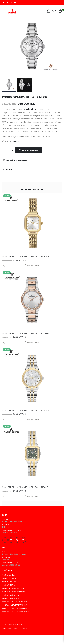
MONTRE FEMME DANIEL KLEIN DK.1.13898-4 (26, 410)
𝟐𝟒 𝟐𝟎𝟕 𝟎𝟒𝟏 (6, 527)
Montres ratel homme (10, 578)
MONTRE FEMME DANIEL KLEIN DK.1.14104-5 (25, 487)
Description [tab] (7, 170)
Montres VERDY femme (10, 582)
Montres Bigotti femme (10, 595)
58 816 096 (6, 559)
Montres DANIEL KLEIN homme (13, 592)
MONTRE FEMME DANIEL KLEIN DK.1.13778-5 (25, 334)
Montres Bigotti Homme (11, 598)
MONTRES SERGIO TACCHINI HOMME (16, 612)
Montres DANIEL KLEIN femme (13, 588)
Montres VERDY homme (11, 585)
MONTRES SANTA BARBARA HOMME (15, 605)
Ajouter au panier (30, 150)
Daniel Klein (28, 109)
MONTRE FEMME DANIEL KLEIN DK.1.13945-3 (26, 257)
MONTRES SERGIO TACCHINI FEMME (15, 608)
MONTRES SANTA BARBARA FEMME (15, 602)
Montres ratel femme (10, 575)
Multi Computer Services (19, 629)
